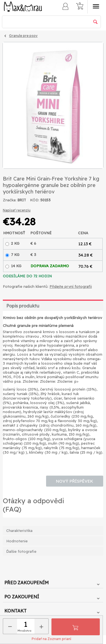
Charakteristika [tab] (19, 531)
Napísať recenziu (17, 210)
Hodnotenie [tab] (17, 541)
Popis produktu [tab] (23, 306)
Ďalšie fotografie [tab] (21, 551)
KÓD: (35, 200)
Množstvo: (25, 631)
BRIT (22, 200)
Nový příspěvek (75, 481)
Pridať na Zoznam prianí (51, 639)
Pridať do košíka (75, 627)
